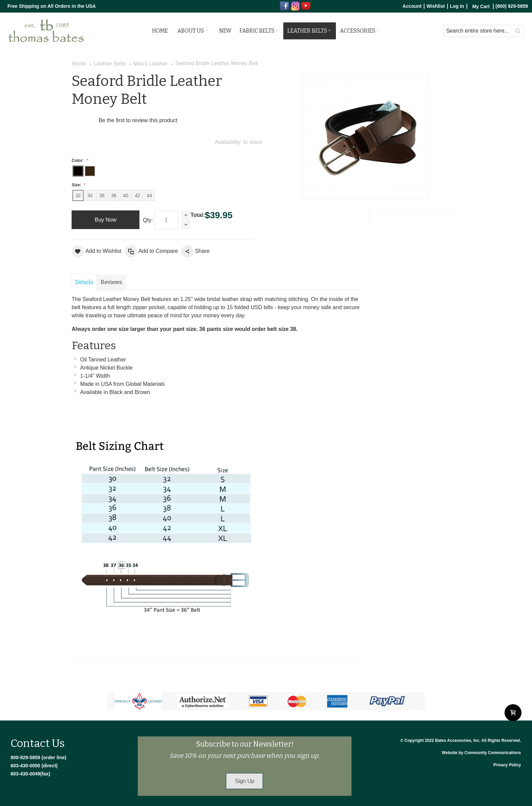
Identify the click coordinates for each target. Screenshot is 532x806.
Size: (78, 185)
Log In (457, 6)
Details (84, 282)
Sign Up (244, 781)
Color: (79, 161)
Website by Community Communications (481, 753)
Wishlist (436, 6)
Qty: (148, 220)
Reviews (111, 282)
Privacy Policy (507, 765)
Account (412, 6)
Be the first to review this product (138, 120)
